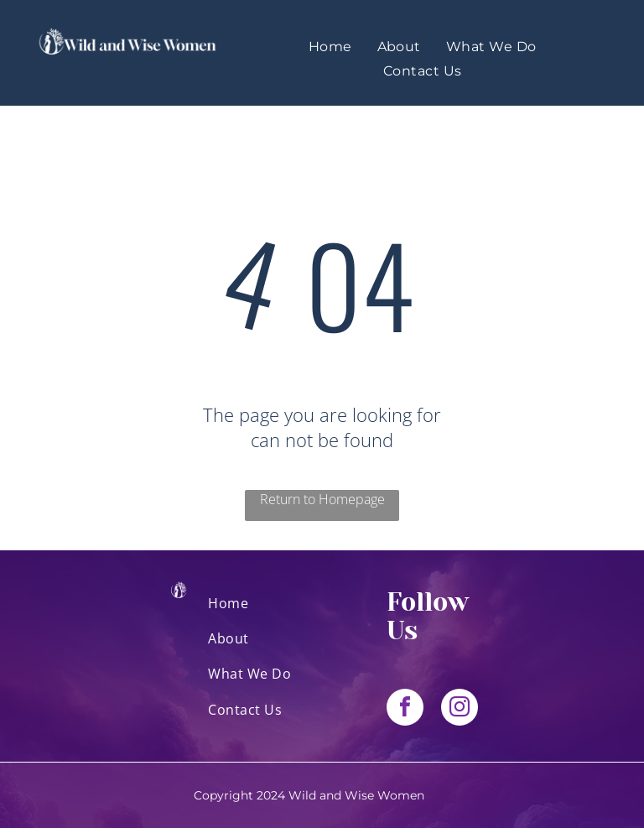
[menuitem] (330, 47)
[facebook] (405, 709)
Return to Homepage (322, 499)
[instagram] (460, 709)
